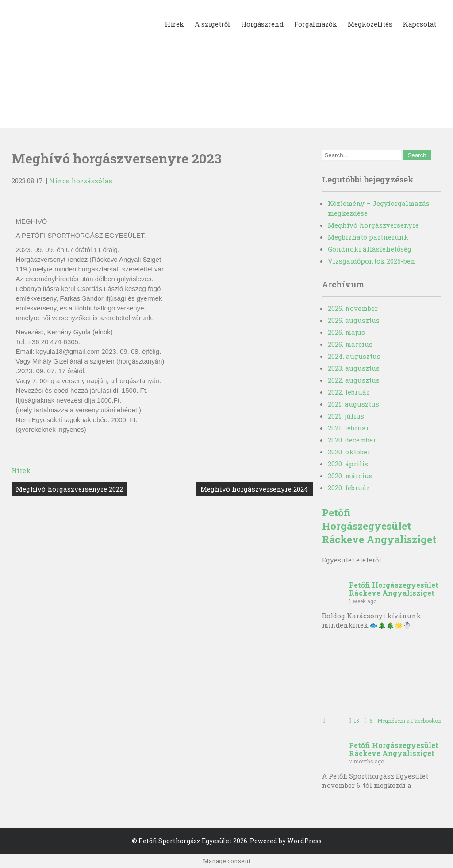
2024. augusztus (354, 356)
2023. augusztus (354, 368)
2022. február (349, 392)
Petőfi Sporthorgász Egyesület (185, 841)
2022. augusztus (354, 380)
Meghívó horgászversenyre (373, 225)
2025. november (353, 308)
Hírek (172, 24)
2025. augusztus (354, 320)
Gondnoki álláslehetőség (370, 249)
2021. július (346, 416)
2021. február (348, 428)
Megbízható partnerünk (368, 237)
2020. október (349, 452)
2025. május (346, 332)
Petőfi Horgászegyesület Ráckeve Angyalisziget (379, 526)
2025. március (350, 344)
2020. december (352, 440)
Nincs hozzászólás (81, 181)
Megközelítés (369, 24)
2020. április (348, 464)
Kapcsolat (419, 24)
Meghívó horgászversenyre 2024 (254, 489)
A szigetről (210, 24)
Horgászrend (260, 24)
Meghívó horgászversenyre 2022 (69, 489)
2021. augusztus (353, 404)
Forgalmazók (314, 24)
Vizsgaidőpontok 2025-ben (372, 261)
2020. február (349, 488)
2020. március (350, 476)
